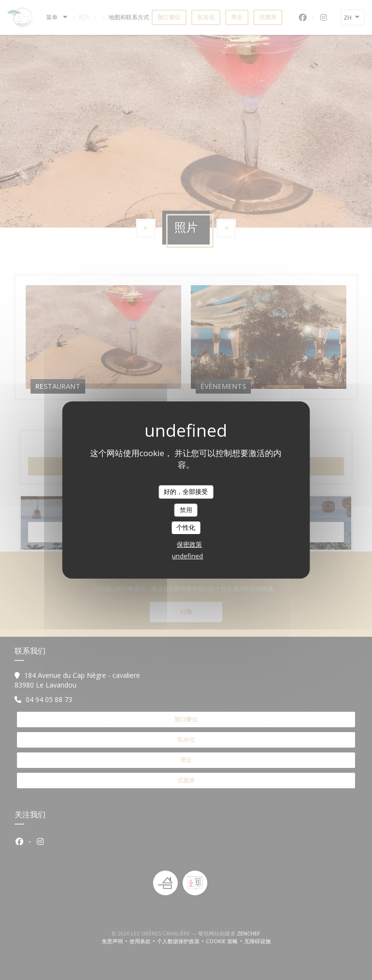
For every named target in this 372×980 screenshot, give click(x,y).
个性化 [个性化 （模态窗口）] (186, 527)
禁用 (186, 510)
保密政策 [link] (189, 544)
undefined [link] (187, 556)
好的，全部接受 (186, 491)
